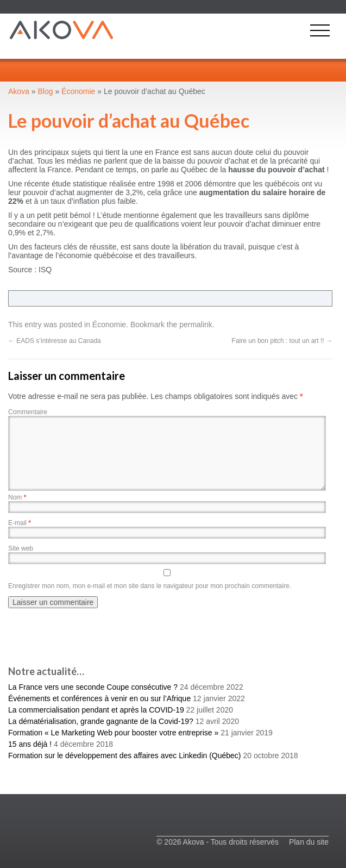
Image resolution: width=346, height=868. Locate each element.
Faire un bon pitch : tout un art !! (282, 341)
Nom (17, 497)
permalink (196, 324)
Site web (21, 548)
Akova (19, 91)
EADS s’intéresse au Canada (55, 341)
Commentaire (28, 412)
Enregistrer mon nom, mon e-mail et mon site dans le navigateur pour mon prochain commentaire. (150, 586)
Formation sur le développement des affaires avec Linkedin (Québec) (125, 755)
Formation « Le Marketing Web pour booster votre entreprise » (113, 733)
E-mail (20, 523)
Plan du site (309, 842)
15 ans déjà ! (30, 744)
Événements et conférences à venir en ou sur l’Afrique (99, 698)
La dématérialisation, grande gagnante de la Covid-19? (101, 721)
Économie (109, 324)
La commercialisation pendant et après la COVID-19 (96, 710)
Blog (46, 91)
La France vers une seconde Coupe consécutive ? (93, 687)
